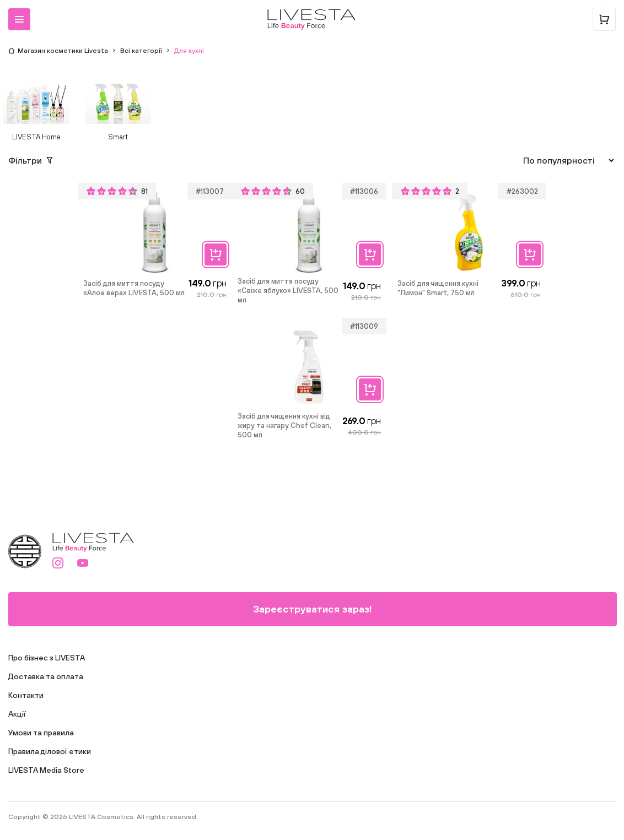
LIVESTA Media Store (46, 770)
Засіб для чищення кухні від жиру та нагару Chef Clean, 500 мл (284, 426)
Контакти (26, 695)
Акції (17, 714)
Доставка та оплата (46, 676)
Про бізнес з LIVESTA (47, 658)
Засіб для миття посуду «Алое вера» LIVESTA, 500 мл (134, 288)
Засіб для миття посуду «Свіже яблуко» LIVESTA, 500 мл (288, 291)
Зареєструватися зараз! (313, 609)
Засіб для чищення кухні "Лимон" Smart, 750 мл (438, 288)
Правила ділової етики (50, 751)
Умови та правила (41, 733)
